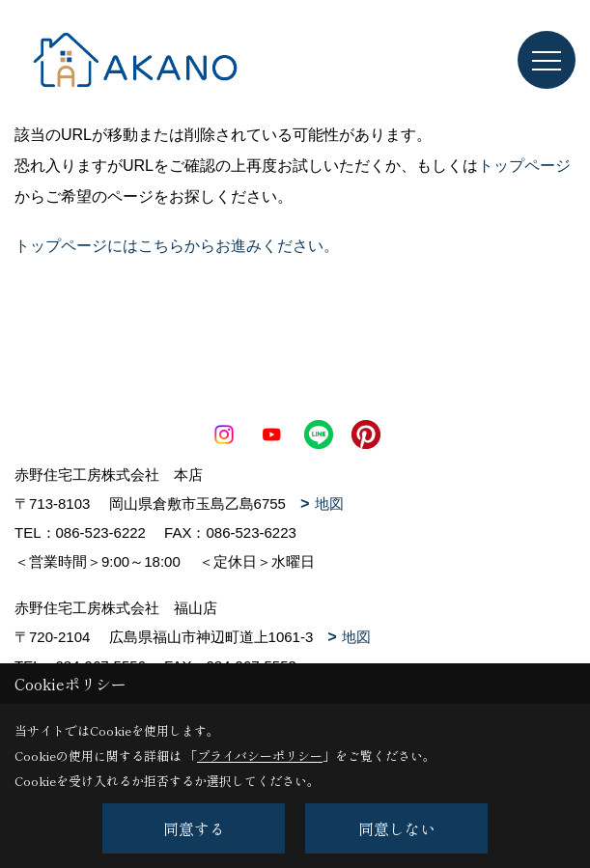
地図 (329, 504)
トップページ (524, 166)
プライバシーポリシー (260, 756)
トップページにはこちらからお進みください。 (177, 246)
